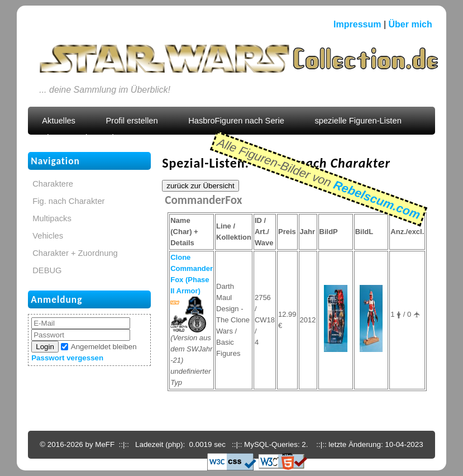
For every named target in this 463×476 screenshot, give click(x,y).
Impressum (357, 24)
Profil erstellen (132, 121)
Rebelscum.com (377, 199)
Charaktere (53, 184)
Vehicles (48, 236)
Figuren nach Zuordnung (87, 137)
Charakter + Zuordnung (75, 253)
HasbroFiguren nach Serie (236, 121)
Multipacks (52, 218)
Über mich (411, 24)
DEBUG (47, 270)
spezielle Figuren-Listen (358, 121)
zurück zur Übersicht (200, 186)
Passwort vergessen (67, 358)
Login (45, 347)
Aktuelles (59, 121)
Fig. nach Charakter (68, 201)
